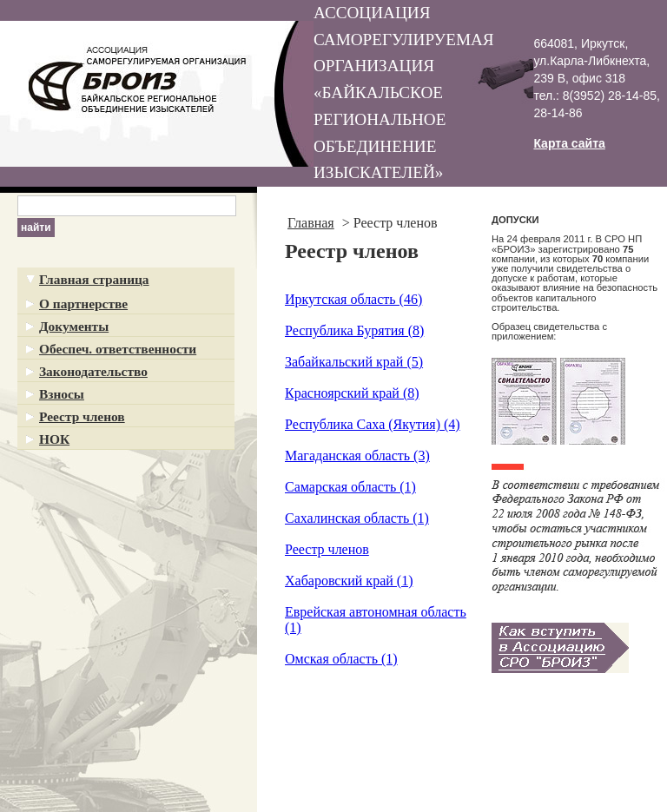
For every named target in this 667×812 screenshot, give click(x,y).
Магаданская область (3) (357, 456)
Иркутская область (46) (353, 299)
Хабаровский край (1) (349, 581)
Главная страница (94, 279)
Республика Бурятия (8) (354, 330)
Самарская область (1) (350, 487)
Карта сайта (569, 143)
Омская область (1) (341, 659)
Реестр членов (327, 549)
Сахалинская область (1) (357, 518)
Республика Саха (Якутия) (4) (373, 424)
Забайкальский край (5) (354, 362)
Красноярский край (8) (352, 393)
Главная (311, 223)
